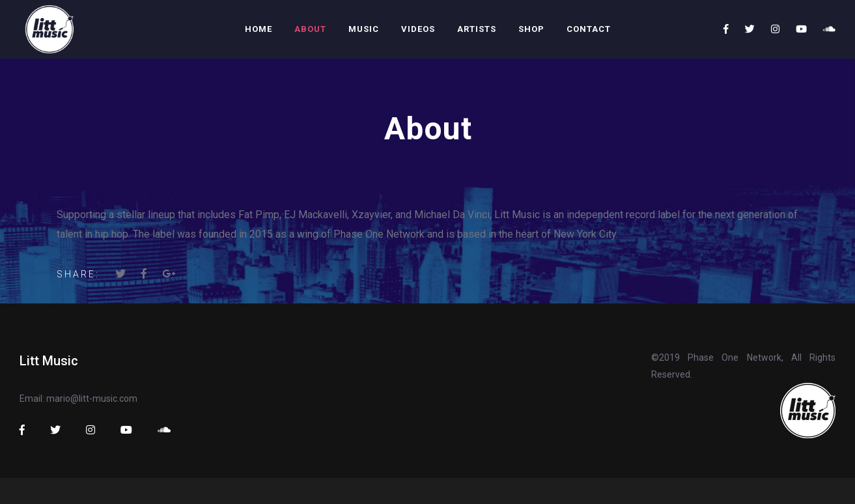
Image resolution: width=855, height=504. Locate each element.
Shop (531, 29)
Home (259, 29)
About (310, 29)
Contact (589, 29)
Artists (477, 29)
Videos (418, 29)
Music (364, 29)
